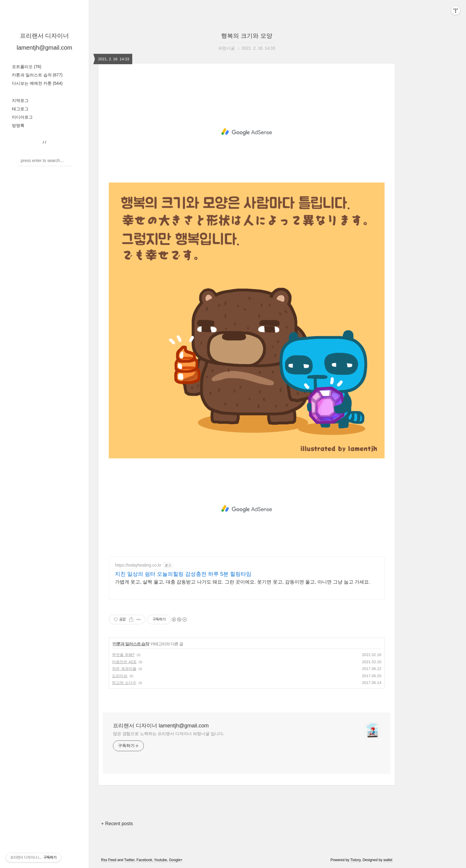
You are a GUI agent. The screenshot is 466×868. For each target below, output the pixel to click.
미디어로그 (22, 117)
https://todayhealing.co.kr (138, 565)
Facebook (144, 860)
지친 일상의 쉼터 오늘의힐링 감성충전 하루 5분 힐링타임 (183, 574)
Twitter (129, 860)
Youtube (160, 860)
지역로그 (20, 100)
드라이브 (120, 676)
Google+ (176, 860)
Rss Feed (109, 860)
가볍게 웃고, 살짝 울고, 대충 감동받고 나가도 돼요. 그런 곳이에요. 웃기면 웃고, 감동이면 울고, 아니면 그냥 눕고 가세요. (243, 582)
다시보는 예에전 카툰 (37, 83)
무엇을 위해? (123, 655)
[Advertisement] (247, 132)
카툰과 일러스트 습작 (37, 75)
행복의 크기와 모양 (247, 36)
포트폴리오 (27, 67)
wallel (388, 860)
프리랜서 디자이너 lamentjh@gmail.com (161, 726)
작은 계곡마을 (124, 669)
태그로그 (20, 109)
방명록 (18, 125)
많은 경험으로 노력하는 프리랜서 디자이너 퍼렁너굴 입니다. (169, 734)
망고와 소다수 (124, 683)
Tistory (356, 860)
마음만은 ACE (124, 662)
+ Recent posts (117, 824)
